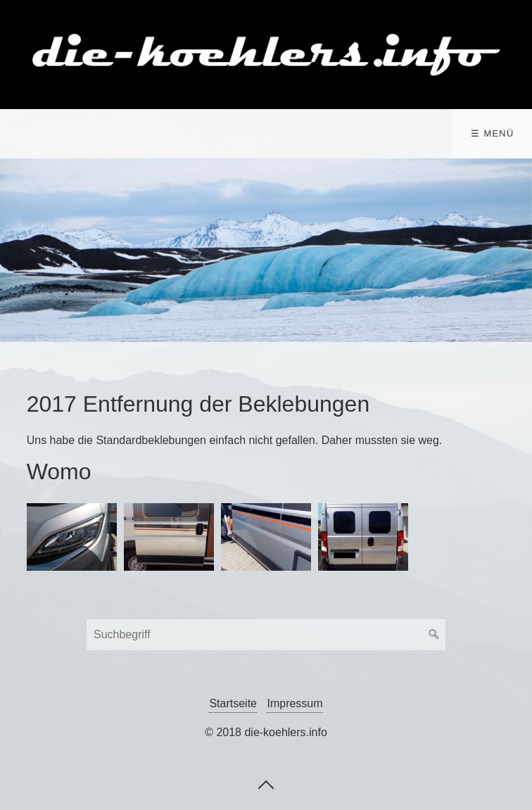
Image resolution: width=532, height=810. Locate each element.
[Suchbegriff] (266, 635)
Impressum (294, 703)
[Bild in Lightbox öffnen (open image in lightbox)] (72, 537)
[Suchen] (434, 635)
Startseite (233, 703)
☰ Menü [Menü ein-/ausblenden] (492, 133)
